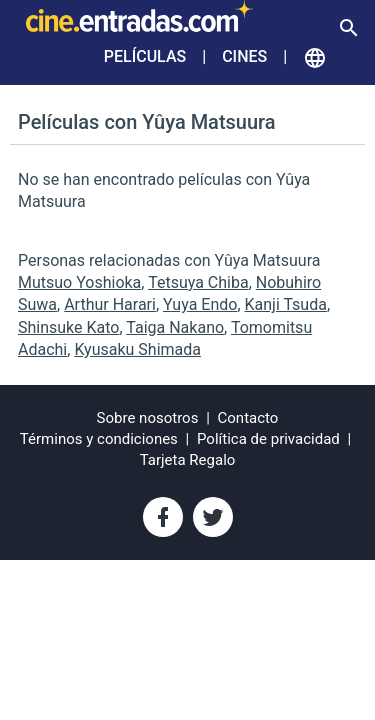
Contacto (248, 418)
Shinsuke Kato (68, 327)
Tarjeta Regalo (188, 460)
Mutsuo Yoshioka (79, 282)
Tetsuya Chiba (198, 282)
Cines (244, 56)
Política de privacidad (268, 439)
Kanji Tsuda (286, 304)
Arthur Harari (110, 304)
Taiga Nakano (175, 327)
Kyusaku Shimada (137, 349)
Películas (145, 56)
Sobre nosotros (148, 418)
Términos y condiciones (99, 439)
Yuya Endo (200, 304)
